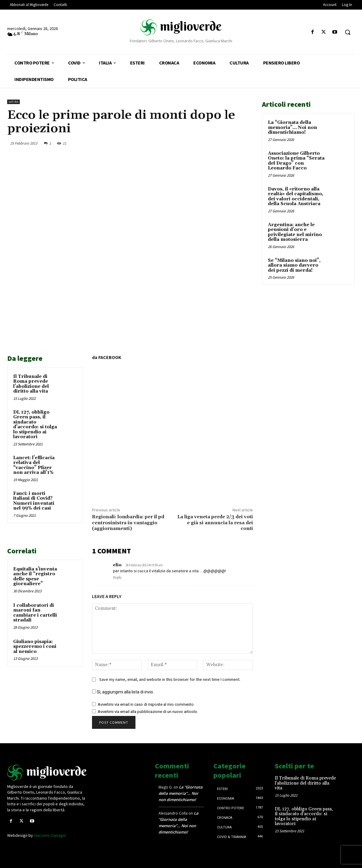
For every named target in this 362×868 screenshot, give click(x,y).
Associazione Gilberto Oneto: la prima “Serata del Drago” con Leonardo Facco (296, 161)
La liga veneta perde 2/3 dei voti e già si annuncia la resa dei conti (215, 522)
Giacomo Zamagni (50, 835)
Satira (13, 102)
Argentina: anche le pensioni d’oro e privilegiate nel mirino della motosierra (295, 232)
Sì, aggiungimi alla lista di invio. (123, 692)
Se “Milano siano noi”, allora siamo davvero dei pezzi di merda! (294, 265)
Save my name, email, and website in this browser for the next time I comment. (170, 679)
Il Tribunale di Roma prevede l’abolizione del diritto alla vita (31, 384)
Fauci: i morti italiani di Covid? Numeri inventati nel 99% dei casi (34, 501)
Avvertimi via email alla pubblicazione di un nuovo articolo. (148, 712)
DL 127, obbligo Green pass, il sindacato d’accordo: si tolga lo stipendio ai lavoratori (35, 425)
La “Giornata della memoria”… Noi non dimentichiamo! (292, 127)
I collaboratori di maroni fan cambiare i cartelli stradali (35, 613)
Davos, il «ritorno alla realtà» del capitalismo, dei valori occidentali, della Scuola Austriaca (296, 197)
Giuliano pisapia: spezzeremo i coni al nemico (35, 647)
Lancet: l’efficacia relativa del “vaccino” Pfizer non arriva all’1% (34, 465)
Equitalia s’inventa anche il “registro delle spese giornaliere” (35, 577)
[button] (348, 32)
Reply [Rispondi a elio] (117, 578)
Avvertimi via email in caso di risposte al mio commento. (146, 704)
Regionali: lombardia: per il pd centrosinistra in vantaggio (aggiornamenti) (128, 522)
